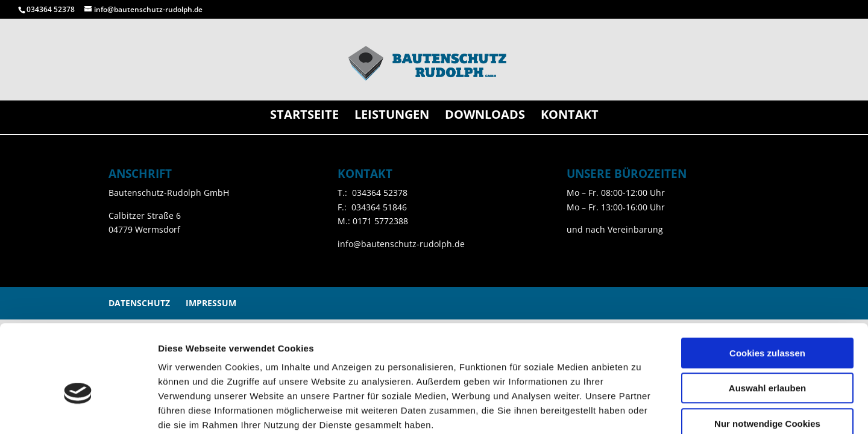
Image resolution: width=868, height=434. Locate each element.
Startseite (304, 116)
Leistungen (392, 116)
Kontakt (570, 116)
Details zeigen (641, 410)
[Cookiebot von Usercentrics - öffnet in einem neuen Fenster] (78, 410)
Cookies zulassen (767, 287)
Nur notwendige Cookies (767, 357)
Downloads (485, 116)
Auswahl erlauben (767, 322)
